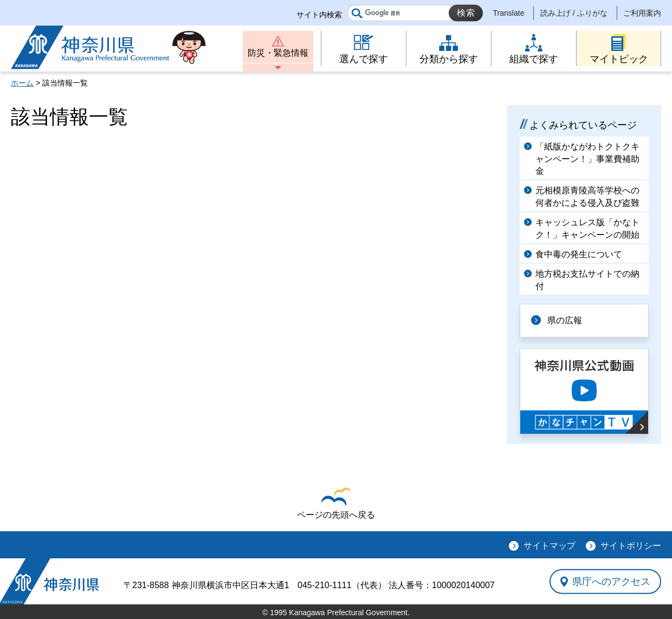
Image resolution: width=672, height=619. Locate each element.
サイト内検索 (319, 15)
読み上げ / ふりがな (574, 13)
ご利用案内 (642, 13)
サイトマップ (550, 546)
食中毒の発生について (579, 254)
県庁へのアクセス (611, 581)
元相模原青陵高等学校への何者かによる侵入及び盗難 (587, 196)
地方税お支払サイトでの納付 (587, 280)
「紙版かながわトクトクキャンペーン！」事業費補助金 (587, 159)
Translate (509, 13)
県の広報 (565, 320)
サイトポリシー (631, 546)
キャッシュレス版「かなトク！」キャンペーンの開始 (587, 228)
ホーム (22, 83)
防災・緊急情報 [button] (278, 53)
